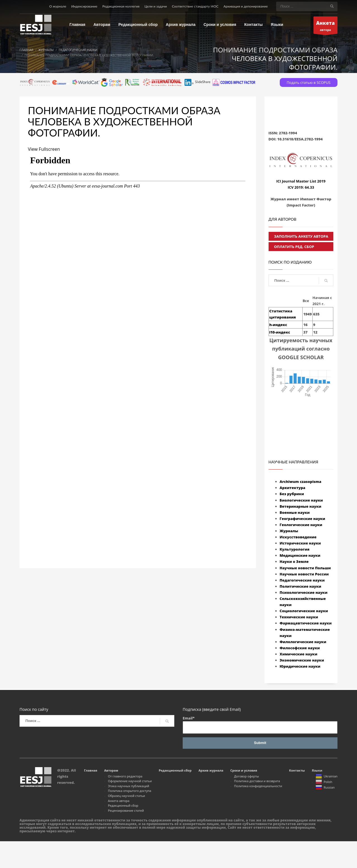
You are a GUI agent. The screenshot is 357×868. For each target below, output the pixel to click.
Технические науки (299, 617)
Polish (324, 782)
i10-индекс (280, 332)
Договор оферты (246, 776)
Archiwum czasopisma (301, 482)
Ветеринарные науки (301, 506)
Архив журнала (211, 770)
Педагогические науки (302, 580)
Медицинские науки (300, 555)
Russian (325, 788)
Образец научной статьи (126, 796)
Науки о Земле (294, 561)
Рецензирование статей (126, 810)
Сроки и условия (244, 770)
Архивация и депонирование (246, 6)
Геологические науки (301, 525)
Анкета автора (119, 801)
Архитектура (293, 488)
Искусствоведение (298, 537)
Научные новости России (304, 574)
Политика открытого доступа (130, 791)
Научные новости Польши (305, 568)
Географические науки (302, 519)
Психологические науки (304, 592)
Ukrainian (326, 777)
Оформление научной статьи (130, 781)
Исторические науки (300, 543)
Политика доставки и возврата (257, 781)
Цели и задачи (156, 6)
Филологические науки (303, 642)
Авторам (111, 770)
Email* (260, 725)
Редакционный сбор (123, 805)
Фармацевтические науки (306, 623)
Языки (317, 770)
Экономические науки (302, 660)
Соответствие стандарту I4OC (195, 6)
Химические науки (299, 654)
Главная (91, 770)
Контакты (297, 770)
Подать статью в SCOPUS (309, 82)
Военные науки (295, 512)
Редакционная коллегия (121, 6)
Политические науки (301, 586)
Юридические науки (300, 666)
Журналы (289, 531)
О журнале (58, 6)
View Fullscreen (44, 149)
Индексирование (85, 6)
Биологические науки (301, 500)
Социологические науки (304, 611)
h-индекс (278, 325)
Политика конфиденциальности (258, 786)
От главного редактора (125, 776)
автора (326, 27)
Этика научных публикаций (129, 786)
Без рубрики (292, 494)
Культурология (295, 549)
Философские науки (300, 648)
